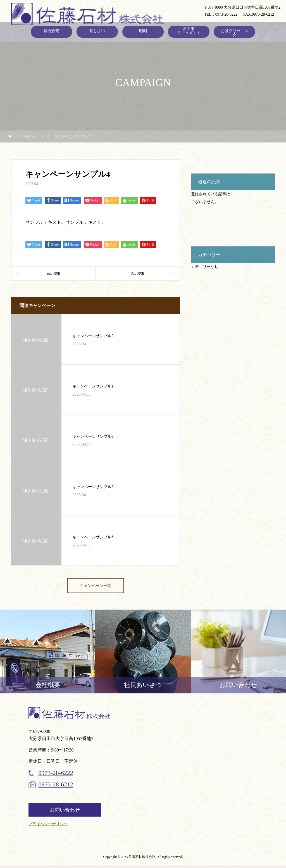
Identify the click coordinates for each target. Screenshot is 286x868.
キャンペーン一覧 (96, 587)
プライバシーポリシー (48, 827)
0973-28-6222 (226, 14)
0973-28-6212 (263, 14)
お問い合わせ (65, 813)
